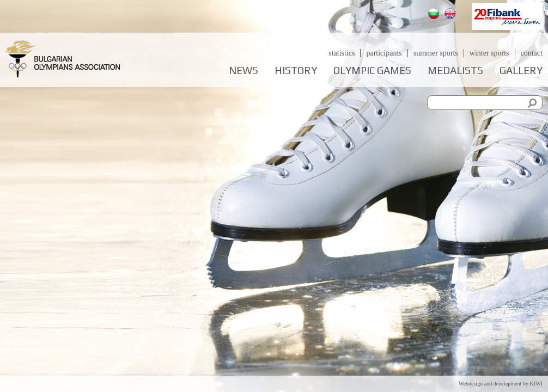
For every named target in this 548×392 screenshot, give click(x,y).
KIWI (536, 384)
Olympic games (372, 71)
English (451, 15)
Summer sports (436, 53)
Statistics (342, 53)
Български (435, 15)
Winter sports (489, 53)
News (243, 71)
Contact (532, 53)
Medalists (455, 71)
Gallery (521, 71)
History (296, 71)
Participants (384, 53)
